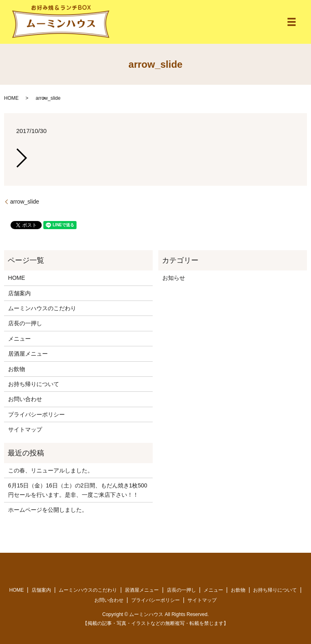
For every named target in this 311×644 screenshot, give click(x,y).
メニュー (19, 339)
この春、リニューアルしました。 (51, 470)
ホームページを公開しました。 (48, 510)
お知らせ (174, 278)
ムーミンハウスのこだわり (42, 308)
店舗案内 (19, 293)
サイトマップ (25, 429)
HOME (11, 98)
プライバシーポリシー (36, 414)
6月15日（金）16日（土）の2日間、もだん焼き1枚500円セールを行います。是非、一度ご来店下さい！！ (78, 490)
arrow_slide (25, 202)
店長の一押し (25, 323)
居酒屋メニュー (28, 354)
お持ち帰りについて (34, 384)
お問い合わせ (25, 399)
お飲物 (17, 369)
